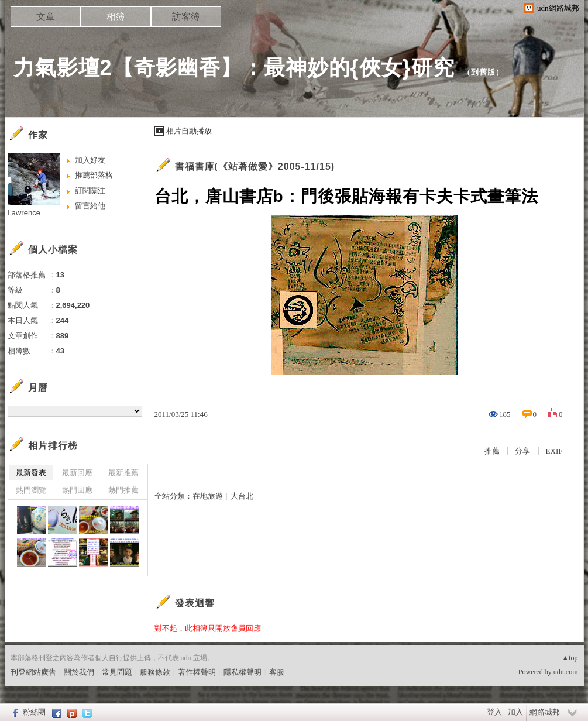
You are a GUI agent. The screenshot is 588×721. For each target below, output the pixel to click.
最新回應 (77, 473)
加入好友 (90, 160)
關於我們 (79, 672)
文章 (46, 17)
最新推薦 (123, 473)
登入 (494, 712)
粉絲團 (34, 712)
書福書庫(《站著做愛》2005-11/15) (255, 166)
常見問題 (117, 672)
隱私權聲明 (243, 672)
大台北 (242, 496)
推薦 (492, 451)
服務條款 (155, 672)
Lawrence (24, 213)
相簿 (116, 17)
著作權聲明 (197, 672)
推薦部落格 (94, 175)
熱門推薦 (123, 490)
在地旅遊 (208, 496)
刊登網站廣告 (33, 672)
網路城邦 (545, 712)
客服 (277, 672)
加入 (515, 712)
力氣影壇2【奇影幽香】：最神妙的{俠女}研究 (234, 68)
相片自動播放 (189, 131)
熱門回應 (77, 490)
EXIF (554, 451)
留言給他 (90, 206)
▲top (570, 658)
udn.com (566, 672)
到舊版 (483, 72)
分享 (522, 451)
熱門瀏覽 (31, 490)
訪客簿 (186, 17)
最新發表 (31, 473)
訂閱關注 (90, 190)
